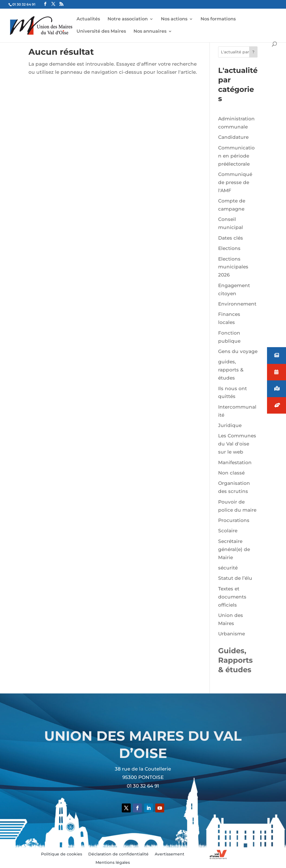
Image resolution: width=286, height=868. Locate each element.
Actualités (88, 19)
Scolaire (228, 531)
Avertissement (170, 854)
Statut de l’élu (235, 578)
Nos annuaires (150, 32)
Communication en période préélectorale (236, 156)
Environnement (237, 304)
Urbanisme (232, 634)
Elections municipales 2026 (233, 267)
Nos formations (218, 19)
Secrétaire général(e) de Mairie (234, 549)
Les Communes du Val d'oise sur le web (237, 444)
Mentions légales (113, 863)
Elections (229, 248)
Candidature (233, 137)
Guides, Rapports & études (235, 660)
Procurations (234, 520)
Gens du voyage (238, 351)
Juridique (230, 425)
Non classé (231, 473)
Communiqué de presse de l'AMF (235, 182)
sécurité (228, 568)
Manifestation (235, 462)
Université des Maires (101, 32)
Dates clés (231, 238)
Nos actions (174, 19)
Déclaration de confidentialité (118, 854)
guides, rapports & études (231, 370)
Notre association (128, 19)
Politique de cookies (62, 854)
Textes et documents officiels (232, 597)
